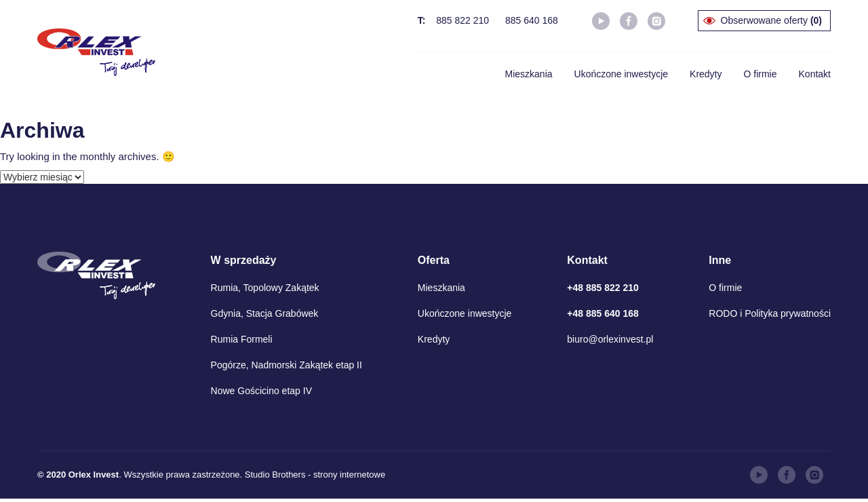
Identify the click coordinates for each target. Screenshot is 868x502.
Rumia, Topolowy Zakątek (265, 288)
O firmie (761, 74)
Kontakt (815, 74)
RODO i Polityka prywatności (770, 313)
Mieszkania (529, 74)
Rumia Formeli (242, 339)
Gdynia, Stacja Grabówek (265, 313)
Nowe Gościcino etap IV (261, 391)
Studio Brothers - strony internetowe (315, 475)
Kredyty (706, 74)
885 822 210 (462, 20)
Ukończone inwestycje (622, 74)
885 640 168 (532, 20)
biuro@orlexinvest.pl (610, 339)
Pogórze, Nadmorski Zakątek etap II (287, 365)
